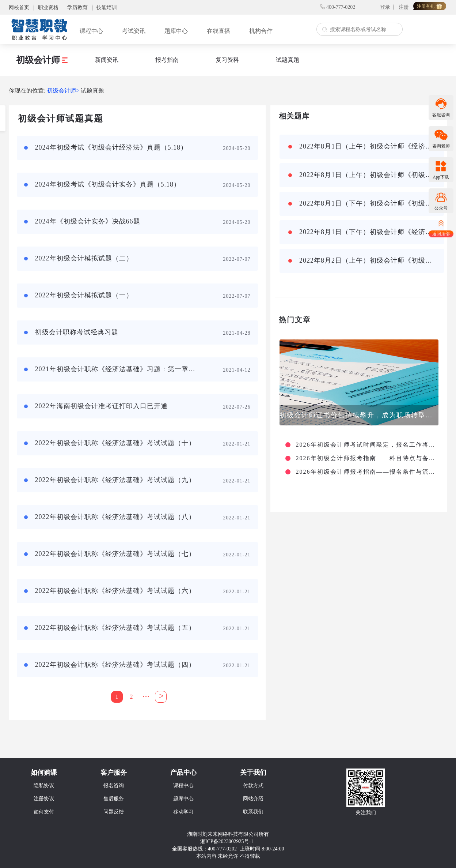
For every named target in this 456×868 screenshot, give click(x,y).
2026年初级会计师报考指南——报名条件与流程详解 (366, 472)
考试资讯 (134, 31)
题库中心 (176, 31)
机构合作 (261, 31)
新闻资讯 (107, 60)
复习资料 (227, 60)
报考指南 (167, 60)
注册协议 (44, 799)
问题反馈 (114, 812)
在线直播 (218, 31)
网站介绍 (253, 799)
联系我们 (253, 812)
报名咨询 (114, 786)
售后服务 (114, 799)
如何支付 (44, 812)
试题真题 (288, 60)
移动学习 (183, 812)
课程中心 (91, 31)
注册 (404, 7)
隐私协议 (44, 786)
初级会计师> (63, 91)
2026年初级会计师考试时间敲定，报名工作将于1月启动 (366, 445)
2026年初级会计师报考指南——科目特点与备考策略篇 (366, 458)
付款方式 (253, 786)
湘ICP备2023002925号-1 (227, 841)
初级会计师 (42, 60)
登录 (385, 7)
